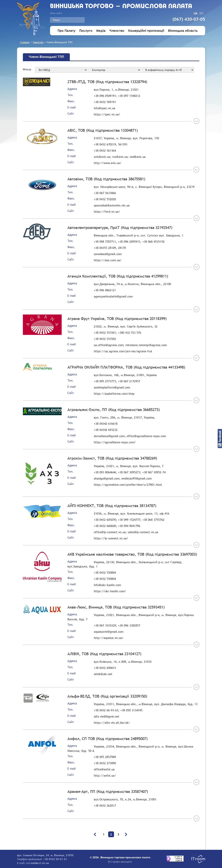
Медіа (101, 31)
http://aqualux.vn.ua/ (109, 638)
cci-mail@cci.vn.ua (38, 863)
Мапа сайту (56, 13)
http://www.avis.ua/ (108, 163)
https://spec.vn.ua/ (107, 114)
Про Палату (67, 31)
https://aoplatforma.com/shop (114, 394)
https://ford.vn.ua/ (107, 211)
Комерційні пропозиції (146, 31)
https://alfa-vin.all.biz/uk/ (112, 723)
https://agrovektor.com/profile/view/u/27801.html (128, 485)
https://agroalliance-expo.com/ (115, 442)
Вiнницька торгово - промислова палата (121, 6)
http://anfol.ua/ (105, 775)
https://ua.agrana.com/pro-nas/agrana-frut (123, 351)
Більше (195, 121)
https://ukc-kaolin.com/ (110, 591)
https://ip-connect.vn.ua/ (111, 538)
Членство (117, 31)
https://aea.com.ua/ (108, 260)
